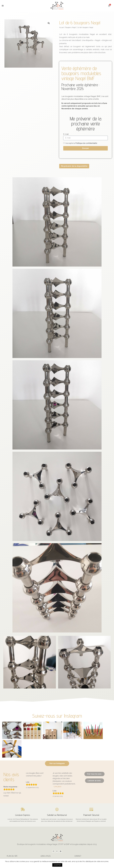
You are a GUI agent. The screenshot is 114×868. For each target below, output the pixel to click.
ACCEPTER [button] (57, 865)
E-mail (66, 134)
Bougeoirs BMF (14, 853)
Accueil (61, 27)
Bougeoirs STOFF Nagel (16, 845)
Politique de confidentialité (86, 143)
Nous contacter (81, 845)
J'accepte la (81, 143)
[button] (3, 6)
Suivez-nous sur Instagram (57, 716)
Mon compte (47, 841)
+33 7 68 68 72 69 (82, 853)
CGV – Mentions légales (50, 853)
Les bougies (13, 841)
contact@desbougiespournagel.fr (87, 849)
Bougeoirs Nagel (71, 27)
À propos (80, 841)
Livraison (46, 845)
